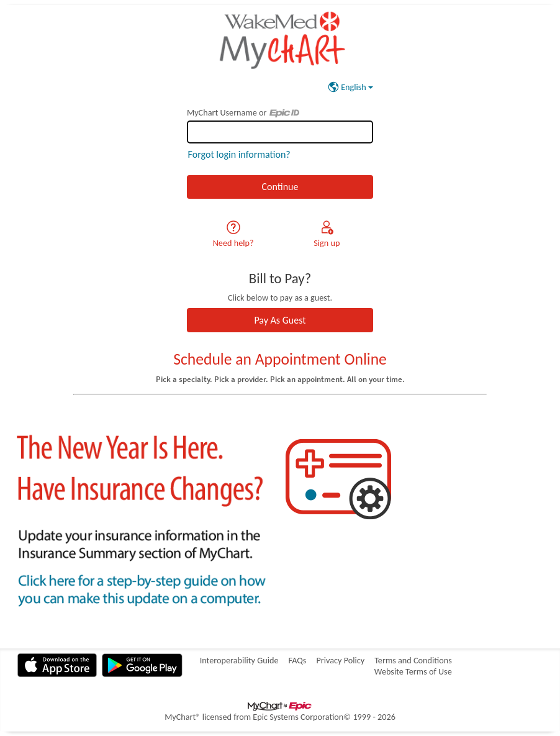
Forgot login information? (239, 154)
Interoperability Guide (239, 660)
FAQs (297, 660)
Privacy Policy (340, 660)
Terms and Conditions (413, 660)
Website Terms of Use (413, 671)
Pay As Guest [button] (280, 320)
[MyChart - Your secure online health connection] (280, 40)
